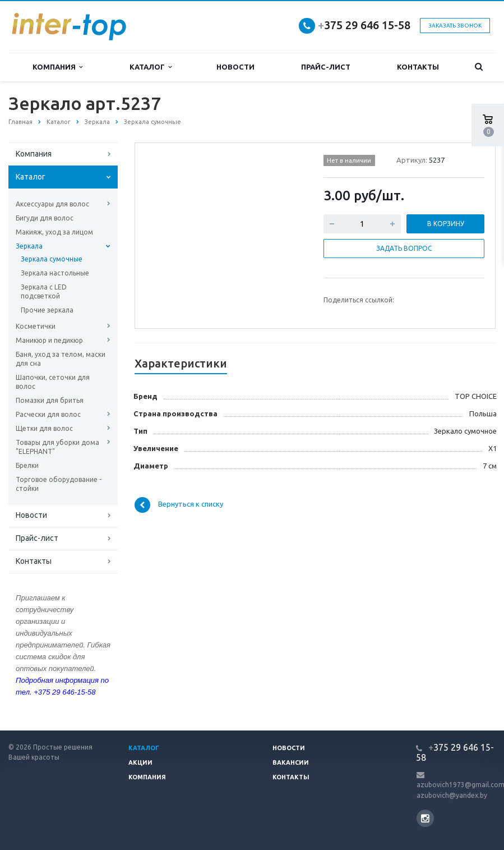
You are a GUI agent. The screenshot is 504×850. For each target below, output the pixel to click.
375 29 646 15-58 (364, 25)
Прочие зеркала (47, 310)
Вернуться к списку (179, 505)
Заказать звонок (455, 26)
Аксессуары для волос (52, 204)
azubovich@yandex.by (452, 795)
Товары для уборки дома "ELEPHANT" (57, 447)
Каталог (151, 67)
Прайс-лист (326, 67)
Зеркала (29, 246)
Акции (140, 762)
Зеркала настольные (55, 273)
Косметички (36, 326)
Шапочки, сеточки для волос (53, 382)
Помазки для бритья (50, 400)
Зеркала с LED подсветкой (44, 291)
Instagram (425, 818)
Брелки (27, 465)
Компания (57, 67)
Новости (235, 67)
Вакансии (291, 762)
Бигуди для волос (45, 218)
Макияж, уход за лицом (54, 232)
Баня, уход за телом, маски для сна (61, 359)
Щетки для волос (44, 428)
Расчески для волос (48, 414)
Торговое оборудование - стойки (59, 484)
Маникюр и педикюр (49, 340)
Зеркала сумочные (52, 259)
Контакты (418, 67)
